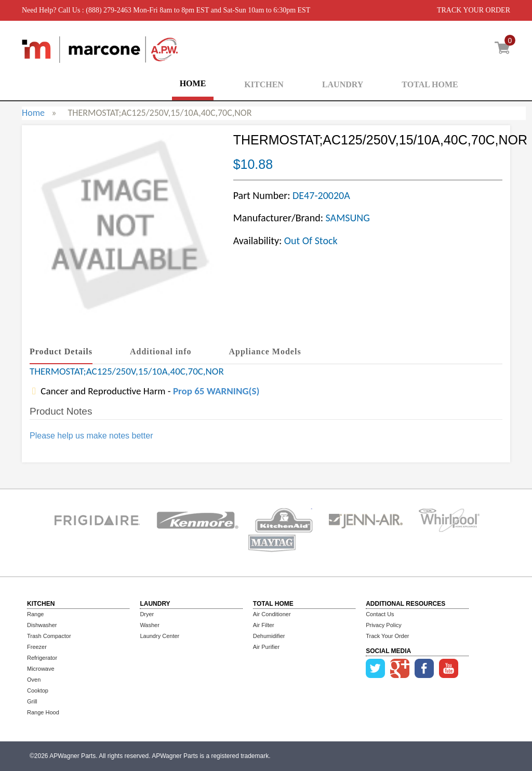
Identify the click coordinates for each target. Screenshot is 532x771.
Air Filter (264, 625)
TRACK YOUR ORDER (474, 10)
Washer (150, 625)
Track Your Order (387, 636)
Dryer (147, 614)
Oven (34, 680)
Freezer (37, 647)
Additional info (161, 351)
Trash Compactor (49, 636)
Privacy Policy (383, 625)
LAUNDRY (343, 84)
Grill (32, 701)
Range (35, 614)
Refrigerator (42, 658)
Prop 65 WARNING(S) (216, 391)
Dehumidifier (269, 636)
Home (33, 113)
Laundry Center (159, 636)
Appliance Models (265, 351)
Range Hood (43, 712)
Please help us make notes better (91, 436)
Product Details (61, 351)
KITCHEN (264, 84)
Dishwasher (42, 625)
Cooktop (38, 690)
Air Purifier (266, 647)
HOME (193, 83)
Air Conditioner (272, 614)
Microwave (41, 669)
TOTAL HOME (430, 84)
